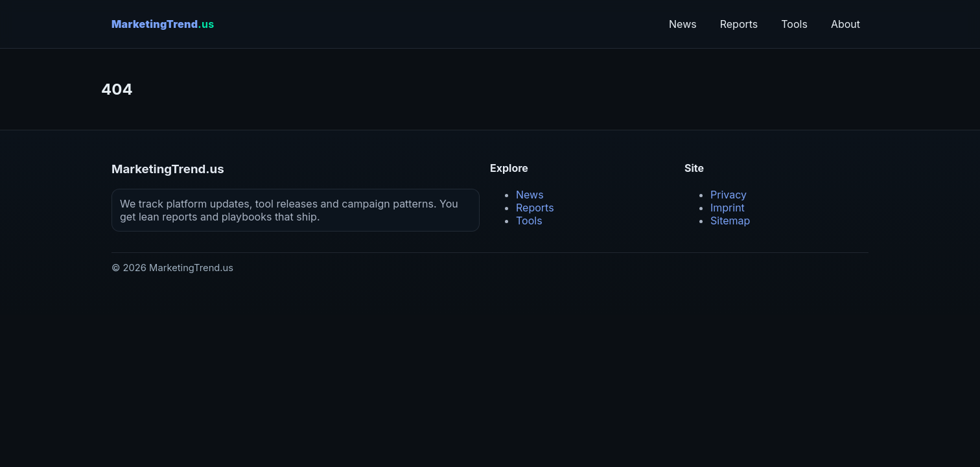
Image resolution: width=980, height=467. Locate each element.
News (683, 24)
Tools (794, 24)
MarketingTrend (163, 24)
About (846, 24)
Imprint (728, 208)
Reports (739, 24)
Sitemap (730, 221)
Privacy (729, 195)
